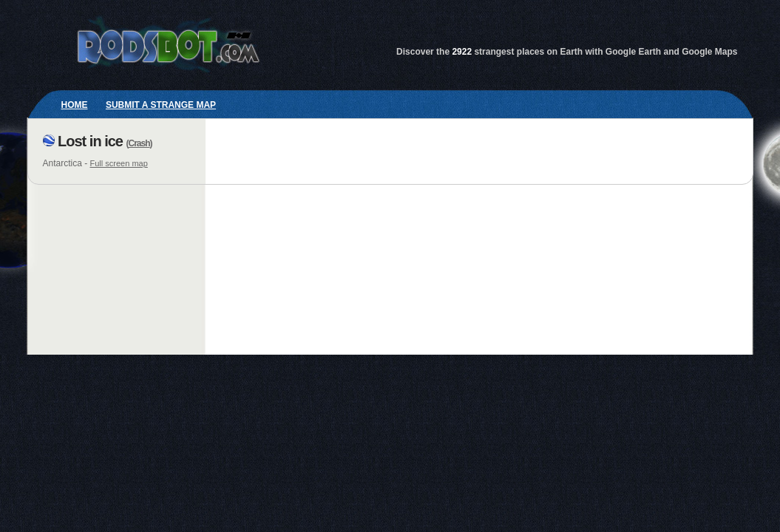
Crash (139, 143)
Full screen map (119, 163)
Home (75, 105)
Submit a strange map (161, 105)
